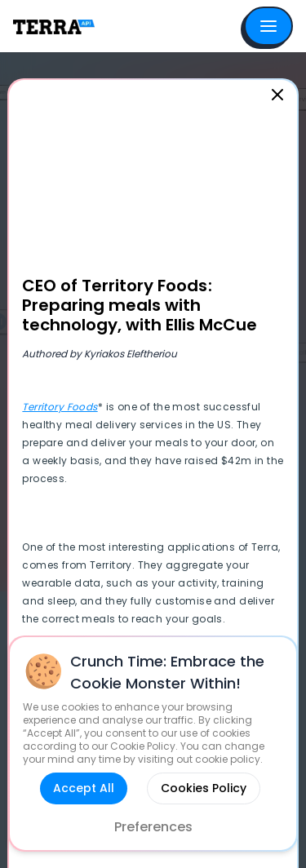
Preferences (153, 827)
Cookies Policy (204, 788)
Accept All (84, 788)
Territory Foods (60, 407)
